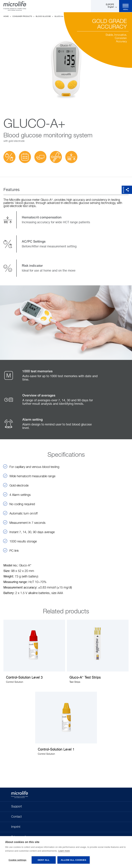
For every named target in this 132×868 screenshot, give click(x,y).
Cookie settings (18, 860)
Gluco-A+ (59, 16)
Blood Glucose (43, 16)
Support (16, 807)
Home (6, 16)
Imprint (16, 827)
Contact (16, 817)
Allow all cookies (74, 860)
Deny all (43, 860)
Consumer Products (22, 16)
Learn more (64, 851)
